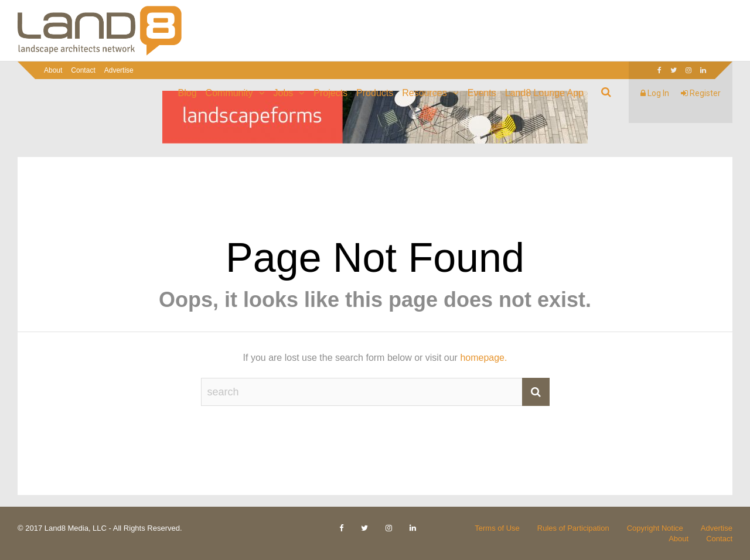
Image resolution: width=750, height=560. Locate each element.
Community (229, 93)
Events (482, 93)
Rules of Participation (573, 528)
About (53, 70)
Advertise (119, 70)
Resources (424, 93)
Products (375, 93)
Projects (330, 93)
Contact (83, 70)
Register (701, 93)
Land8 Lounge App (544, 93)
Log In (655, 93)
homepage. (483, 358)
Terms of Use (497, 528)
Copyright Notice (655, 528)
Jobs (284, 93)
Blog (187, 93)
